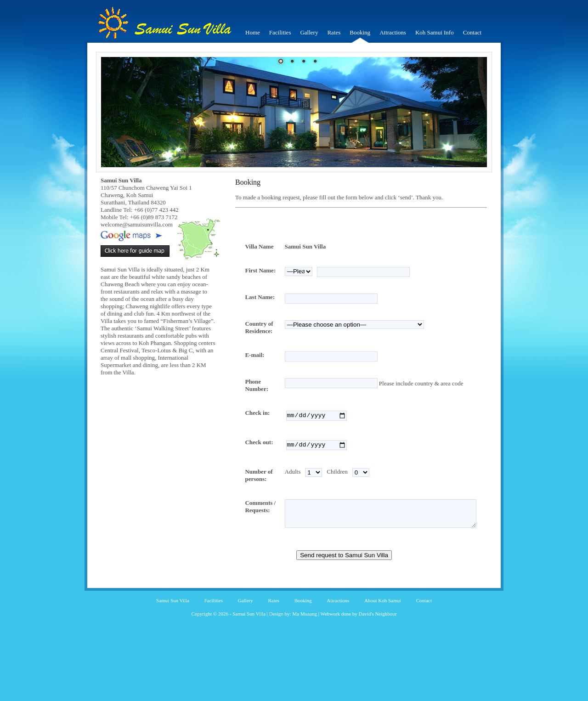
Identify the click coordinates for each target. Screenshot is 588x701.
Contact (472, 32)
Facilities (280, 32)
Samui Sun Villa (173, 639)
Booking (360, 32)
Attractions (393, 32)
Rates (334, 32)
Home (253, 32)
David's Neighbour (378, 652)
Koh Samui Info (435, 32)
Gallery (309, 32)
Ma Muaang (304, 652)
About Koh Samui (383, 639)
